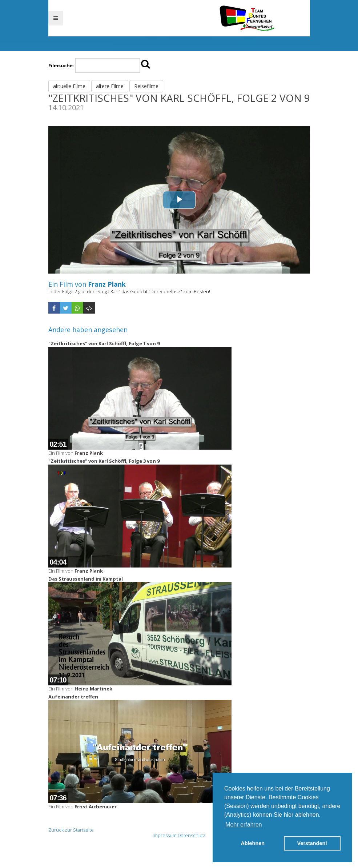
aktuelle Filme (69, 86)
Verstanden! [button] (312, 843)
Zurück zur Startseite (71, 830)
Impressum (165, 835)
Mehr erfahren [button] (244, 825)
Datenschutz (192, 835)
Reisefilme (146, 86)
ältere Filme (110, 86)
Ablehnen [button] (253, 843)
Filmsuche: (61, 65)
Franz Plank (107, 284)
